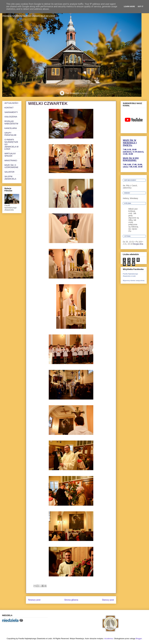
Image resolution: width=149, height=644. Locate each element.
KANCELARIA (11, 128)
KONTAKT (9, 108)
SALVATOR (9, 172)
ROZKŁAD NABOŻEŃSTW (11, 122)
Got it (141, 6)
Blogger (139, 639)
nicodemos (109, 639)
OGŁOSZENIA (11, 117)
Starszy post (108, 600)
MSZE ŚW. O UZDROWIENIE (11, 166)
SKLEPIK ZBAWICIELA (10, 178)
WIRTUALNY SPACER (10, 155)
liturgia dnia (138, 244)
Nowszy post (34, 600)
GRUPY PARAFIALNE (10, 134)
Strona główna (71, 600)
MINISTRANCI (11, 160)
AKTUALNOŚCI (11, 103)
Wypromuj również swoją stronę (134, 280)
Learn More (129, 6)
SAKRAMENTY (11, 112)
